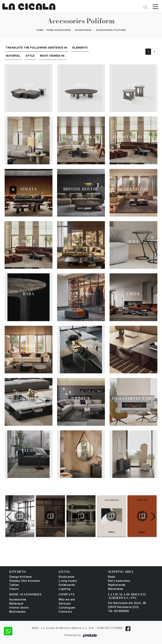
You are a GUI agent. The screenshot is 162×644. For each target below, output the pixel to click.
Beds (112, 577)
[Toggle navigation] (155, 6)
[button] (153, 517)
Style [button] (30, 56)
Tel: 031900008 (118, 611)
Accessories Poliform (111, 30)
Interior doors (19, 608)
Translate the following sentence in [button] (36, 47)
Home (40, 30)
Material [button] (13, 56)
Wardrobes (116, 589)
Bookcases (67, 577)
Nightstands (117, 585)
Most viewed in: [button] (52, 56)
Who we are (67, 600)
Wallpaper (16, 604)
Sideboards (67, 585)
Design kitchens (21, 577)
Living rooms (68, 581)
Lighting (65, 589)
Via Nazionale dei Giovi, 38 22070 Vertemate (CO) (127, 605)
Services (65, 604)
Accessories (83, 30)
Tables (14, 585)
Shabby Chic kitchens (25, 581)
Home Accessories (59, 30)
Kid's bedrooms (119, 581)
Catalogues (67, 608)
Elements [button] (80, 47)
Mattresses (17, 612)
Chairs (14, 589)
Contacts (65, 612)
